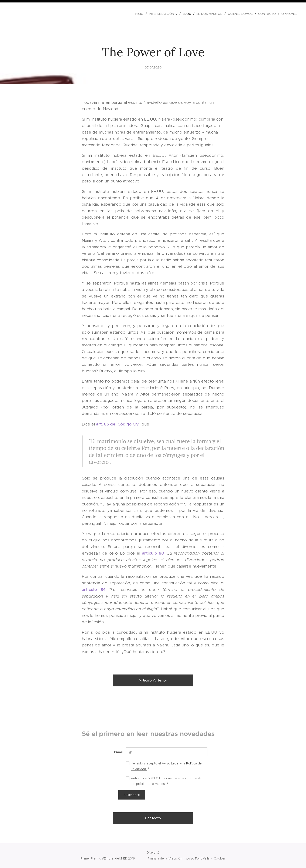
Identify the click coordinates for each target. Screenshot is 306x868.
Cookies (220, 858)
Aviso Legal (170, 763)
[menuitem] (140, 14)
